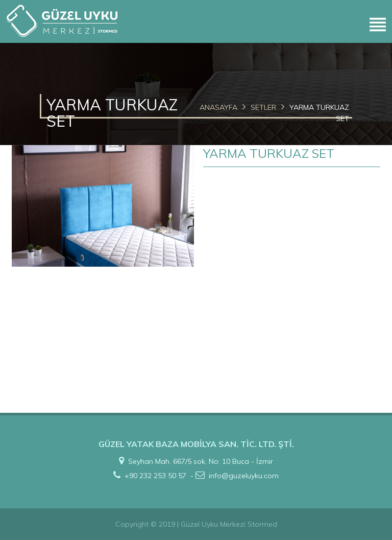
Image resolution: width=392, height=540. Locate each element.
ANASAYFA (218, 107)
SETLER (263, 107)
